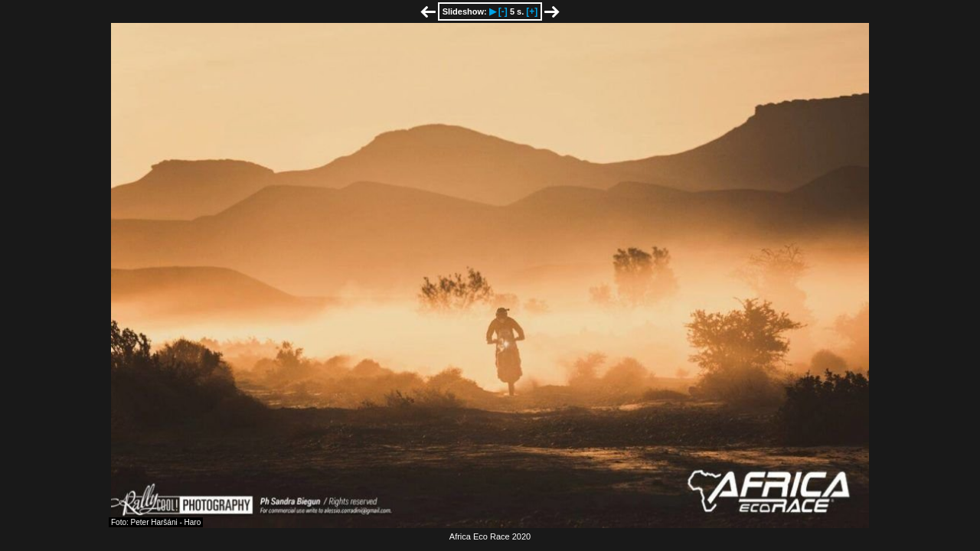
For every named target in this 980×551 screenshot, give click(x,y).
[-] (503, 11)
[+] (532, 11)
